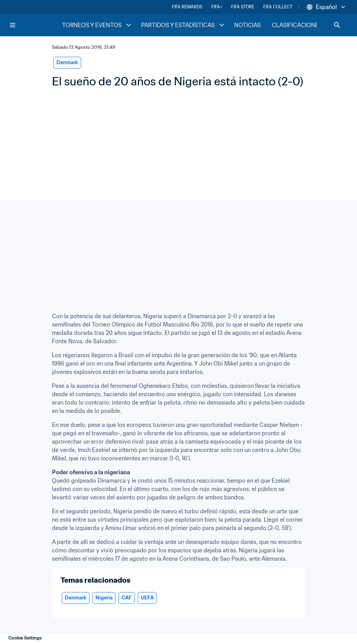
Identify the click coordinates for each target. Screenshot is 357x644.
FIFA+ (217, 7)
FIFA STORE (243, 7)
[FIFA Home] (35, 25)
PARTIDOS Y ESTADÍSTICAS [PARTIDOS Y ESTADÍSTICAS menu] (184, 25)
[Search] (337, 25)
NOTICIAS (248, 25)
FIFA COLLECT (278, 7)
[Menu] (13, 25)
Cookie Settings (25, 638)
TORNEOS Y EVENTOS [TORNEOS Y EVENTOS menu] (97, 25)
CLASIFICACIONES (297, 25)
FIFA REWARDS (187, 7)
